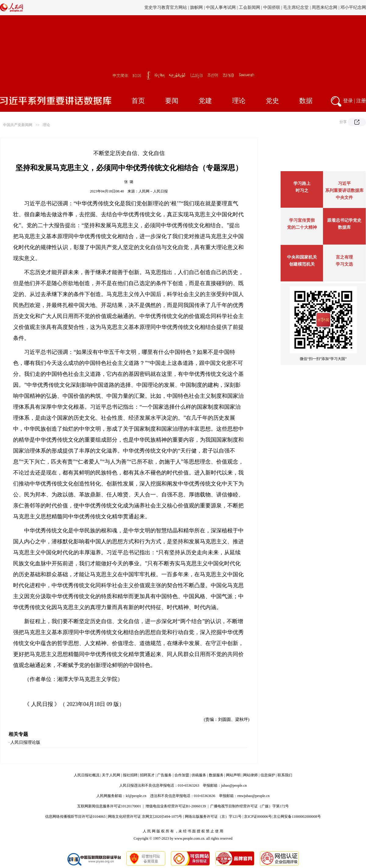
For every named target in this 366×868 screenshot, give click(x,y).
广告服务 (164, 775)
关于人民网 (111, 775)
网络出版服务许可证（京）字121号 (213, 817)
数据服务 (216, 775)
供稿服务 (199, 775)
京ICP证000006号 (258, 817)
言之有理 (344, 257)
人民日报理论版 (25, 742)
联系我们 (285, 775)
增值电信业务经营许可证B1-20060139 (176, 806)
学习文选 (344, 264)
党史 (272, 101)
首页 (138, 101)
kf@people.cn (136, 796)
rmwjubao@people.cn (253, 796)
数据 (306, 101)
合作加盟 (182, 775)
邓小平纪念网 (353, 7)
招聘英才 (147, 775)
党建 (205, 101)
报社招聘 (130, 775)
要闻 (172, 101)
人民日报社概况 (87, 775)
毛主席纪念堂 (296, 7)
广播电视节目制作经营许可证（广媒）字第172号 (249, 806)
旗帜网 (196, 7)
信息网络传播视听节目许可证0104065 (75, 817)
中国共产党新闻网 (18, 125)
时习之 (302, 191)
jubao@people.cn (234, 785)
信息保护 (268, 775)
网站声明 (233, 775)
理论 (239, 101)
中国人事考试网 (221, 7)
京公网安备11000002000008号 (297, 817)
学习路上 (302, 183)
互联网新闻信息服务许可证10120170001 (109, 806)
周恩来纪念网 (325, 7)
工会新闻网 (249, 7)
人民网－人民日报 (153, 191)
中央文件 (344, 198)
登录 (348, 101)
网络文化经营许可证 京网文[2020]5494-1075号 (145, 817)
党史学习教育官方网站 (166, 7)
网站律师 (250, 775)
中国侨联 (272, 7)
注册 (361, 101)
